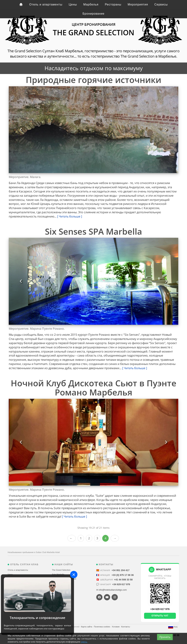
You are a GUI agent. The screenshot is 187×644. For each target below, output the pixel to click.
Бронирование (93, 14)
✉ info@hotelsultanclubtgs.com (111, 590)
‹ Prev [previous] (72, 538)
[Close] (74, 575)
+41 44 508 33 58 (123, 580)
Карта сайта (87, 627)
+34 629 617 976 (121, 584)
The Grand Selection (61, 570)
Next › (115, 538)
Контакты (126, 627)
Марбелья (91, 4)
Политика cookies (102, 627)
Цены (73, 4)
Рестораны (113, 4)
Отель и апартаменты (46, 4)
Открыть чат (160, 616)
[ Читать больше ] (70, 216)
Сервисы (161, 4)
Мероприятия (138, 4)
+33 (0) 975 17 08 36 (123, 575)
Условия (116, 627)
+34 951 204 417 (121, 570)
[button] (21, 130)
